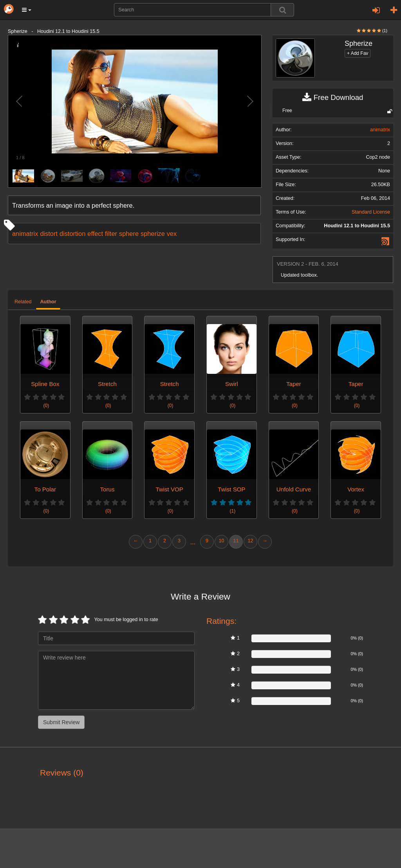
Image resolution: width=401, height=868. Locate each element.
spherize (153, 234)
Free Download (333, 98)
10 (221, 541)
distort (49, 234)
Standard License (371, 212)
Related (23, 302)
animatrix (25, 234)
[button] (27, 10)
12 (250, 541)
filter (111, 234)
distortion (72, 234)
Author (48, 302)
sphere (129, 234)
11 (236, 541)
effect (95, 234)
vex (172, 234)
